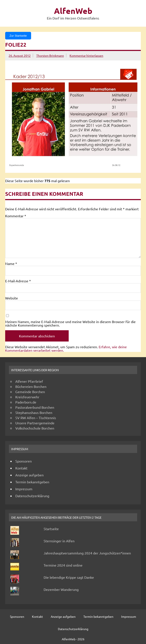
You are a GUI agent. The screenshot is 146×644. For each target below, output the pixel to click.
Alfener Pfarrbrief (29, 381)
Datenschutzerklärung (32, 496)
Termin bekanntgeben (32, 482)
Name (11, 263)
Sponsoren (24, 461)
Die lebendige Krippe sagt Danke (69, 577)
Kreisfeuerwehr (27, 397)
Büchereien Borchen (31, 386)
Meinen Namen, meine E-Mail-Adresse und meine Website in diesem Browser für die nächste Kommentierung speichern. (70, 323)
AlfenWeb (73, 11)
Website (12, 298)
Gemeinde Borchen (30, 392)
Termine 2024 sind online (63, 565)
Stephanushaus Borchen (34, 412)
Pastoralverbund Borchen (35, 407)
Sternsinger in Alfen (59, 541)
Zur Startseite (18, 36)
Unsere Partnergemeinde (35, 423)
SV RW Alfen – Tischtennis (36, 418)
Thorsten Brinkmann (50, 56)
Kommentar (16, 216)
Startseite (51, 529)
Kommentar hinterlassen (86, 56)
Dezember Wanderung (61, 589)
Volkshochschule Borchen (35, 428)
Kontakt (21, 468)
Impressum (24, 489)
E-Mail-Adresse (18, 281)
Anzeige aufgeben (29, 475)
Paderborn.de (26, 402)
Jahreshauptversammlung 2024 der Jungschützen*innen (87, 553)
